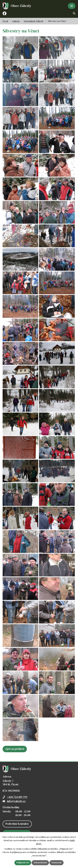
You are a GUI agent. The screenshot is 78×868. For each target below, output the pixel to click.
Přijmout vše (23, 863)
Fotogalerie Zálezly (34, 21)
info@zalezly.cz (16, 810)
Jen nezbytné (40, 863)
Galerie (16, 21)
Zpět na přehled (15, 758)
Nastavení (57, 863)
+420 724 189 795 (17, 806)
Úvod (5, 21)
